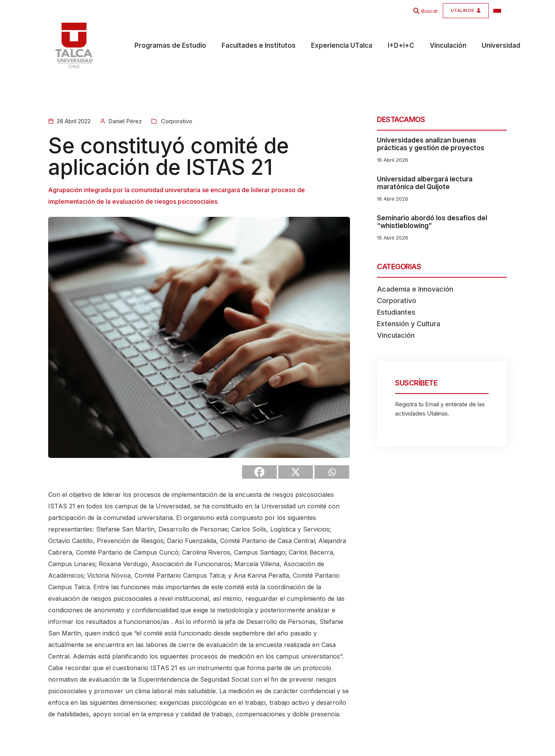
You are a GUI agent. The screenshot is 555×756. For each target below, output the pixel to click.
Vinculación (448, 46)
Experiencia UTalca (342, 46)
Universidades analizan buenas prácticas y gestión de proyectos (431, 144)
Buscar (430, 11)
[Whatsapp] (332, 472)
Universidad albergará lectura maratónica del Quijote (425, 183)
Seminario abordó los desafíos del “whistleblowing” (432, 222)
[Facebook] (259, 472)
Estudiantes (396, 312)
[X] (296, 472)
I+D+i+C (401, 46)
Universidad (501, 46)
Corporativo (176, 121)
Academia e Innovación (415, 289)
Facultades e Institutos (259, 46)
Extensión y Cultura (409, 324)
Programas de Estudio (170, 46)
